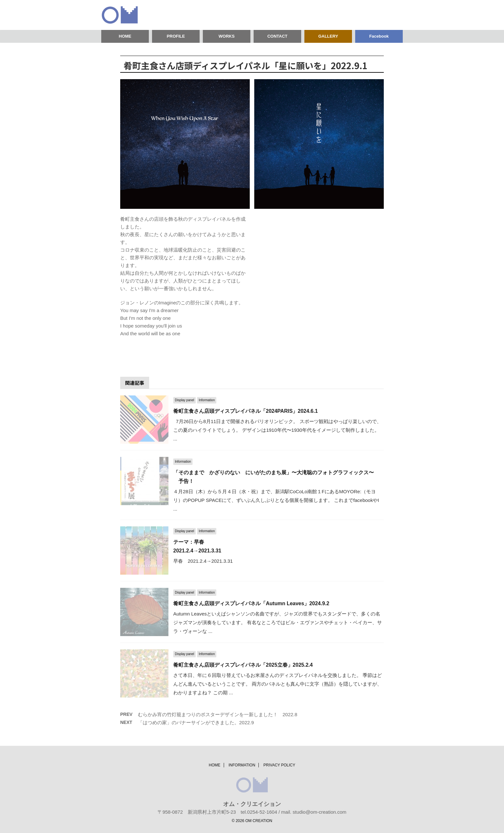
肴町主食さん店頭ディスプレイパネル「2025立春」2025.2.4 (243, 665)
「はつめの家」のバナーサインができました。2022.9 (196, 722)
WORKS (227, 36)
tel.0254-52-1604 (259, 812)
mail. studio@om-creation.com (314, 812)
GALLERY (328, 36)
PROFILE (176, 36)
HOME (125, 36)
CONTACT (278, 36)
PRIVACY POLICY (279, 765)
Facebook (379, 36)
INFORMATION (242, 765)
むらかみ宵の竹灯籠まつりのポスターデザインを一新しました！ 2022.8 (218, 714)
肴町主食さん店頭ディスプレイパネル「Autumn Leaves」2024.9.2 (251, 603)
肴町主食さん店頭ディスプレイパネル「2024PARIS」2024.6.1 (246, 411)
